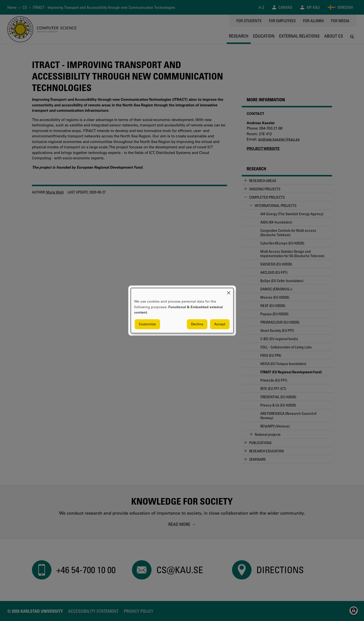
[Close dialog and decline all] (229, 291)
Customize (147, 324)
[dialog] (182, 310)
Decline (197, 324)
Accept (220, 324)
